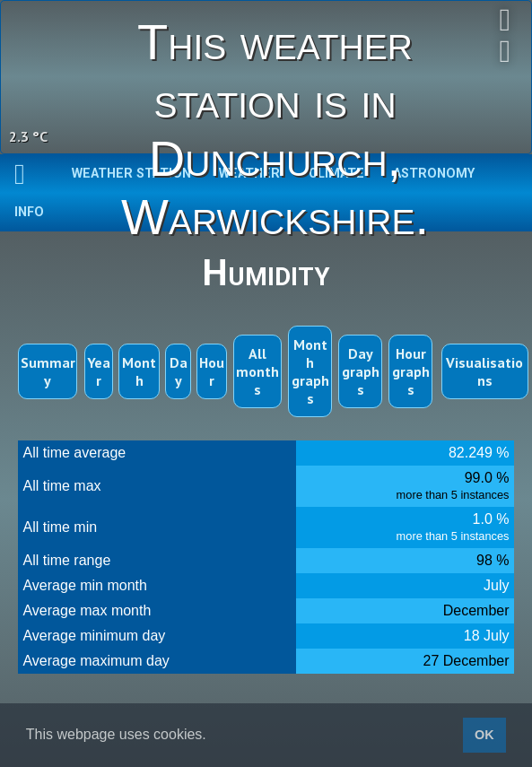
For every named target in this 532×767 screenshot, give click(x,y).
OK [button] (484, 735)
